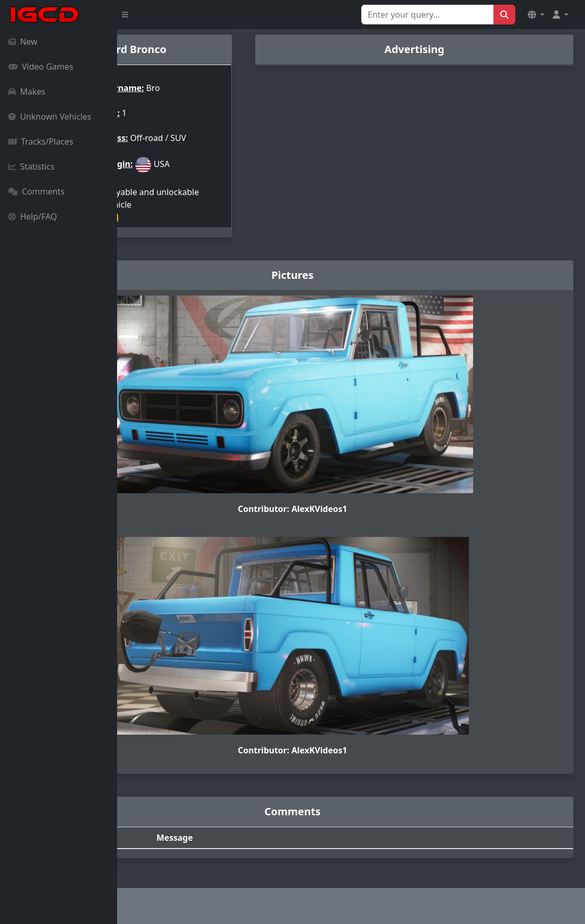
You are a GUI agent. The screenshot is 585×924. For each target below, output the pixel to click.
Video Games (41, 67)
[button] (536, 15)
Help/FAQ (33, 216)
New (23, 42)
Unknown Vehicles (50, 117)
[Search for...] (428, 15)
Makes (27, 92)
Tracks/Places (41, 142)
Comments (36, 191)
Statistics (31, 166)
